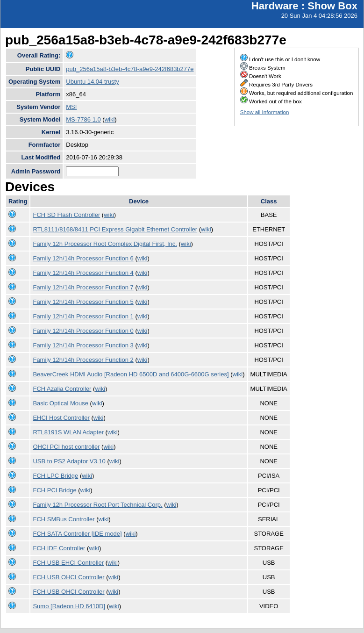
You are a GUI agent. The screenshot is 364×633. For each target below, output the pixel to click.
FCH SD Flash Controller (66, 215)
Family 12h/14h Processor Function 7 (83, 287)
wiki (110, 119)
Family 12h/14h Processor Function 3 (83, 345)
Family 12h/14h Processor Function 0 (83, 331)
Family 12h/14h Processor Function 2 (83, 360)
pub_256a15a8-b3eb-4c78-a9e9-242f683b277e (130, 69)
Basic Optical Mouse (61, 403)
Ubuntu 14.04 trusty (92, 82)
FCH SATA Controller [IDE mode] (77, 534)
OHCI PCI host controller (66, 447)
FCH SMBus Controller (64, 519)
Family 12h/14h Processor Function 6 (83, 258)
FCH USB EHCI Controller (68, 563)
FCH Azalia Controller (62, 389)
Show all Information (265, 112)
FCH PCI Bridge (54, 490)
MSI (71, 107)
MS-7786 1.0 (83, 119)
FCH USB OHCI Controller (68, 577)
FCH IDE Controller (59, 548)
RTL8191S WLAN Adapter (68, 432)
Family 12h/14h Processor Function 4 (83, 273)
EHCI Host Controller (61, 418)
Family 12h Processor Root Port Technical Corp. (97, 505)
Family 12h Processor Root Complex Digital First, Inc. (105, 244)
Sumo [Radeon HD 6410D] (69, 606)
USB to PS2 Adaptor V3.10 (69, 461)
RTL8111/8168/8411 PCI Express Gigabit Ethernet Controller (115, 229)
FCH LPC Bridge (55, 476)
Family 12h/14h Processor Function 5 (83, 302)
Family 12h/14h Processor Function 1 (83, 316)
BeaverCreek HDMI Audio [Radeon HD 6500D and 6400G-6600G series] (131, 374)
